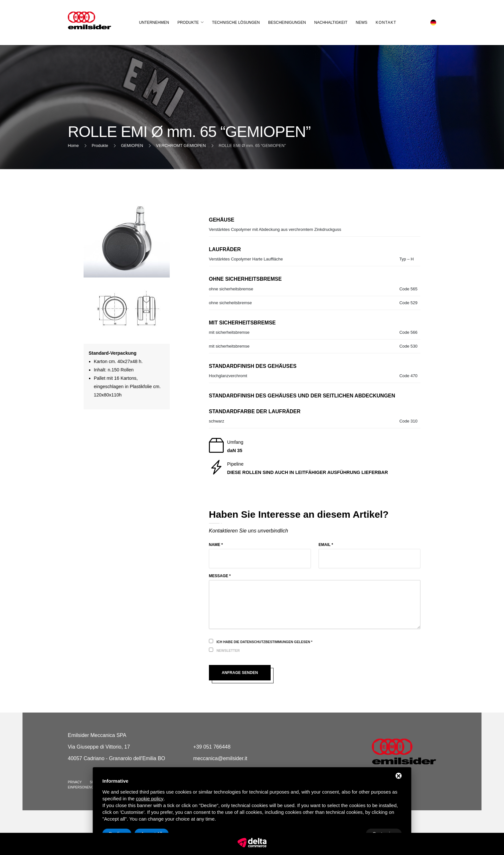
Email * (326, 545)
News (364, 23)
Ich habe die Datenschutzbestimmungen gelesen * (264, 642)
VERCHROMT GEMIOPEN (181, 146)
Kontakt (388, 23)
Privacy (75, 782)
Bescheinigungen (289, 23)
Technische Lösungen (238, 23)
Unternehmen (156, 23)
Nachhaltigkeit (333, 23)
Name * (216, 545)
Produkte (190, 23)
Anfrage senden (242, 673)
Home (73, 146)
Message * (220, 576)
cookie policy (150, 799)
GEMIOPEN (132, 146)
